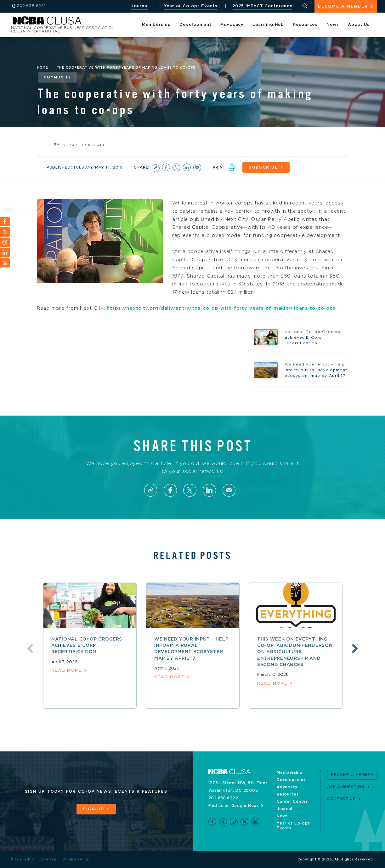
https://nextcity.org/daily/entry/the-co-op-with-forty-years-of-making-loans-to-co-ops (223, 308)
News (333, 25)
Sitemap (48, 859)
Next (356, 649)
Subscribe (264, 167)
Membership (156, 25)
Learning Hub (268, 25)
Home (42, 68)
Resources (305, 25)
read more (67, 671)
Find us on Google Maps (234, 806)
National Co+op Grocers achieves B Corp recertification (87, 646)
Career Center (292, 802)
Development (195, 25)
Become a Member (343, 7)
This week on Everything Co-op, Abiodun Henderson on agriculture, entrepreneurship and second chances (295, 652)
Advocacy (232, 25)
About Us (359, 25)
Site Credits (23, 859)
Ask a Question (346, 787)
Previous (29, 649)
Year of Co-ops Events (190, 6)
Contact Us (341, 799)
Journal (139, 6)
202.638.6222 (223, 798)
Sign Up (93, 810)
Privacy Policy (76, 859)
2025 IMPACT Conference (262, 6)
